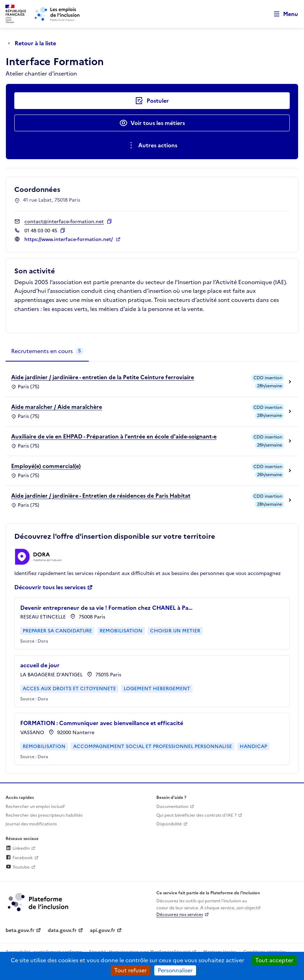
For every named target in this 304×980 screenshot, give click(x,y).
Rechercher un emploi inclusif (35, 807)
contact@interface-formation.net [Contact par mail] (64, 222)
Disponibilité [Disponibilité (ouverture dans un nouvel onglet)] (169, 824)
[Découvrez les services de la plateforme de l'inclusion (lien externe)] (39, 902)
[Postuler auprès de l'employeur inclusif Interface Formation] (152, 101)
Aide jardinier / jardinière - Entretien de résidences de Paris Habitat (101, 496)
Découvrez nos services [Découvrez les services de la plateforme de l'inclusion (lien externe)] (180, 915)
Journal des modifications (31, 824)
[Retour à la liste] (34, 43)
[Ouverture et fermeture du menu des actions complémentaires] (152, 145)
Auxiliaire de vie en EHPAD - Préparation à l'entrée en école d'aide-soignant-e (114, 436)
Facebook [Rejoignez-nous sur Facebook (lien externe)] (19, 858)
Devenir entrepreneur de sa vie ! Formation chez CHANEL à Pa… (106, 608)
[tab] (47, 351)
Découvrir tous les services (50, 587)
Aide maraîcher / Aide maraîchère (57, 407)
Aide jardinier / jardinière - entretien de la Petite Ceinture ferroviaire (103, 377)
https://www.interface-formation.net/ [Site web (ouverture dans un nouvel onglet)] (69, 239)
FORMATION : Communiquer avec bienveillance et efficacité (102, 723)
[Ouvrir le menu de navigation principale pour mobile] (283, 14)
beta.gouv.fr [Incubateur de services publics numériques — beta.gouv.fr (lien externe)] (20, 930)
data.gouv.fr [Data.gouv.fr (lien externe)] (62, 930)
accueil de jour (40, 665)
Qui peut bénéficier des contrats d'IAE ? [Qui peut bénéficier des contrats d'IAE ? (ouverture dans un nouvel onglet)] (196, 815)
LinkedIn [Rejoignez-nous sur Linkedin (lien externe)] (18, 848)
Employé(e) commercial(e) (46, 466)
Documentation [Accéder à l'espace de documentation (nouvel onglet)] (172, 807)
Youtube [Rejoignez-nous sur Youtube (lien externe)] (18, 867)
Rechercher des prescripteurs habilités (44, 815)
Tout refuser (130, 970)
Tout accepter (274, 960)
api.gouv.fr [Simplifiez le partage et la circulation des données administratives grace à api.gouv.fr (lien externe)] (103, 930)
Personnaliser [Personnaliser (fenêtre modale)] (175, 970)
